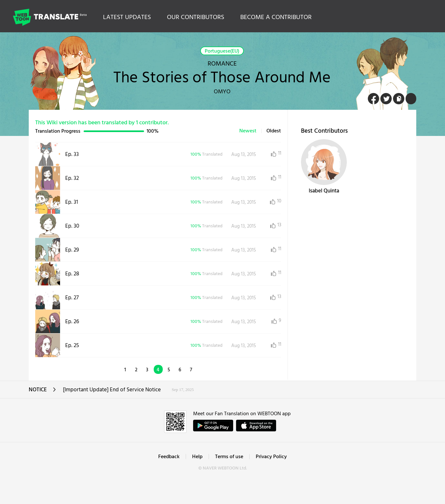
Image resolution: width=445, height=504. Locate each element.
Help (197, 457)
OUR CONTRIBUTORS (196, 17)
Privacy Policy (271, 457)
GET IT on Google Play (213, 426)
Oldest (274, 131)
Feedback (169, 457)
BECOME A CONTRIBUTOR (276, 17)
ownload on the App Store (256, 426)
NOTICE (42, 392)
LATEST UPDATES (127, 17)
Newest (248, 131)
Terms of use (229, 457)
